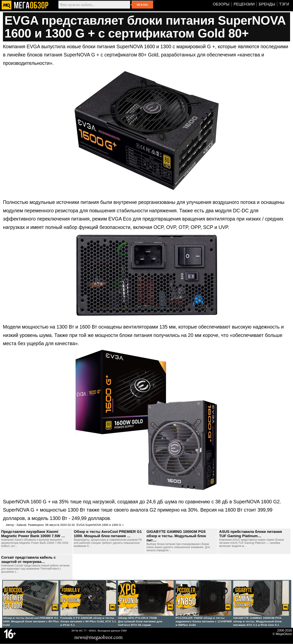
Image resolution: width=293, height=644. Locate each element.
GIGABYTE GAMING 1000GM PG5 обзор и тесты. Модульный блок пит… (176, 536)
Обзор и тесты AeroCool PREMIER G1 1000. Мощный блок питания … (108, 534)
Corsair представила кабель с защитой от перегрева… (28, 560)
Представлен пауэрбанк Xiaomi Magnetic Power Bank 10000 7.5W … (33, 534)
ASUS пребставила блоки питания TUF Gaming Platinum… (251, 534)
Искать (142, 5)
